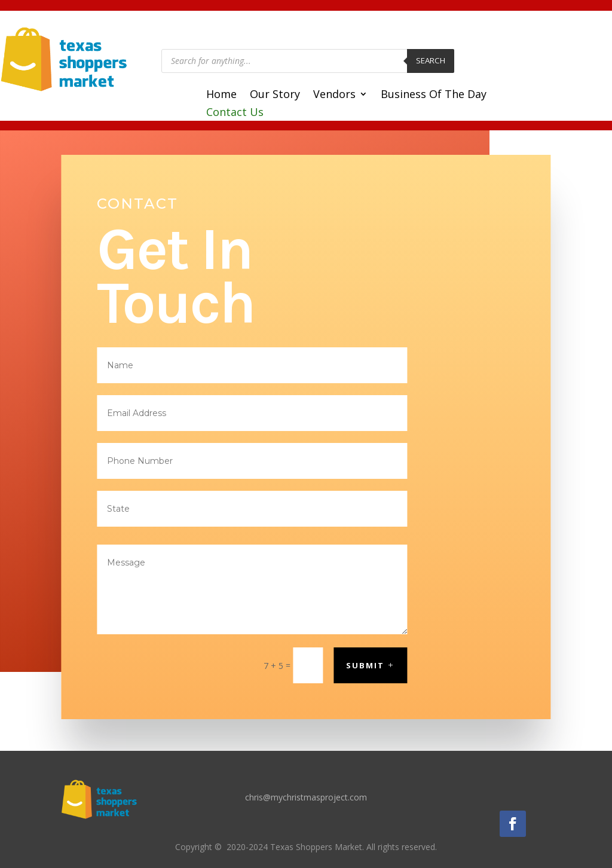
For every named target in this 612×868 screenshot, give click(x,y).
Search (431, 60)
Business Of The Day (434, 95)
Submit (365, 665)
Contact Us (235, 113)
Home (221, 95)
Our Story (275, 95)
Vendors (334, 95)
